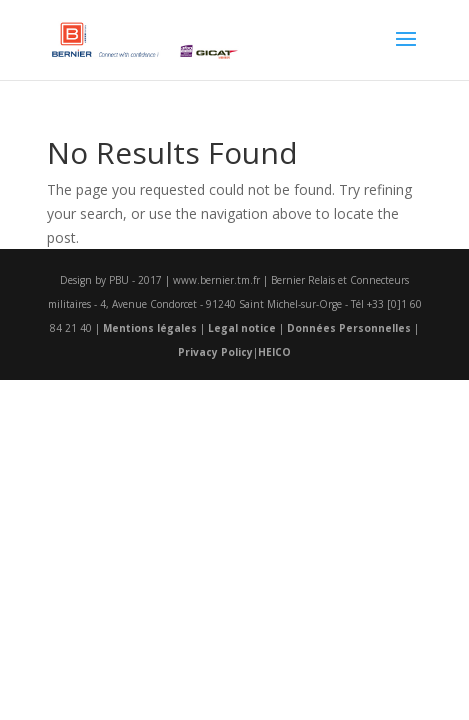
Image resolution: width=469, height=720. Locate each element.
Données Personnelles (349, 328)
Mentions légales (150, 328)
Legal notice (242, 328)
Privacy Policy (215, 352)
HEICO (274, 352)
